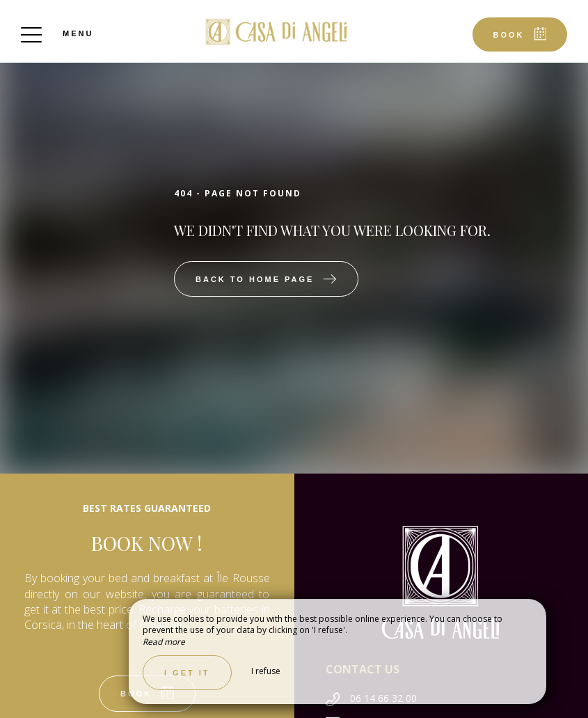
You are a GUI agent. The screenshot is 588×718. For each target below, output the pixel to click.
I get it (187, 673)
